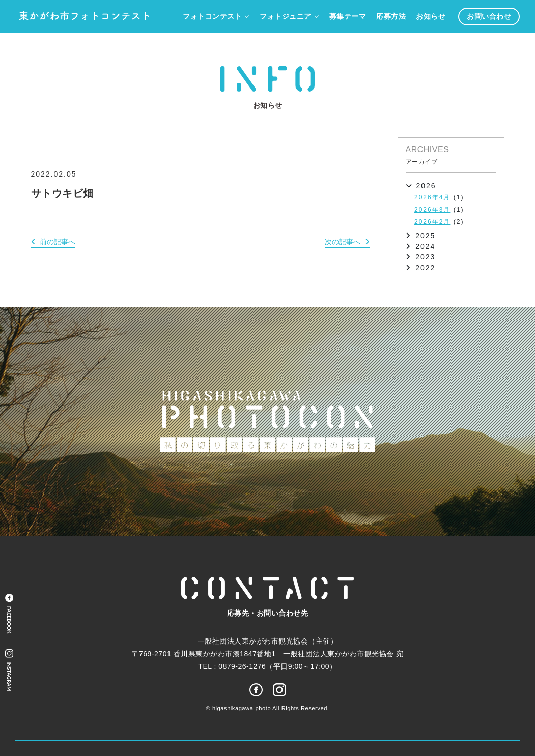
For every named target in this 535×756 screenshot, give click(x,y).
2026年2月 (432, 222)
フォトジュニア (286, 17)
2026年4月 (432, 197)
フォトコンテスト (212, 17)
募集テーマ (348, 17)
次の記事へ (343, 242)
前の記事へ (58, 242)
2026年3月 (432, 210)
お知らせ (431, 17)
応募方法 (391, 17)
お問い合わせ (489, 17)
